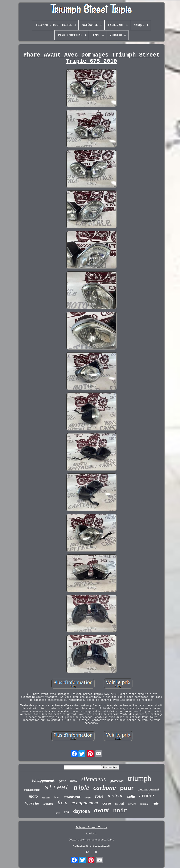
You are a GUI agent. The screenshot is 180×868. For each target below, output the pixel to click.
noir (120, 811)
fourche (32, 804)
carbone (105, 788)
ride (156, 803)
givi (66, 812)
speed (119, 804)
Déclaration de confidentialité (91, 840)
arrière (147, 796)
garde (62, 781)
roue (99, 796)
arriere (132, 804)
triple (81, 787)
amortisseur (72, 797)
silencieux (94, 779)
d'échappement (148, 789)
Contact (91, 834)
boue (57, 797)
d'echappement (32, 790)
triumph (140, 778)
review (88, 798)
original (144, 804)
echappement (85, 803)
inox (73, 780)
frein (62, 803)
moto (33, 796)
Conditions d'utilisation (92, 846)
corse (107, 803)
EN (88, 852)
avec (58, 813)
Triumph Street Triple (91, 828)
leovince (48, 804)
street (57, 788)
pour (127, 788)
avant (101, 810)
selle (131, 796)
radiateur (46, 798)
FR (95, 852)
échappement (43, 780)
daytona (81, 811)
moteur (115, 796)
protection (117, 781)
